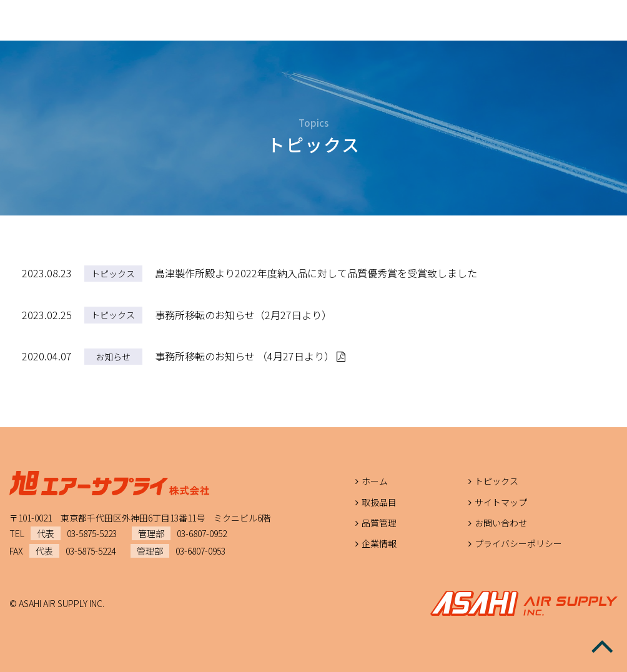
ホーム (375, 481)
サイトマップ (501, 502)
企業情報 (379, 543)
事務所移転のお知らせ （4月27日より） (250, 356)
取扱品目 (379, 502)
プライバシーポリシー (518, 543)
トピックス (113, 274)
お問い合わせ (501, 523)
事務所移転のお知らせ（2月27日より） (243, 315)
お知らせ (113, 357)
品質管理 (379, 523)
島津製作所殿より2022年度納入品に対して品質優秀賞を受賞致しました (316, 273)
